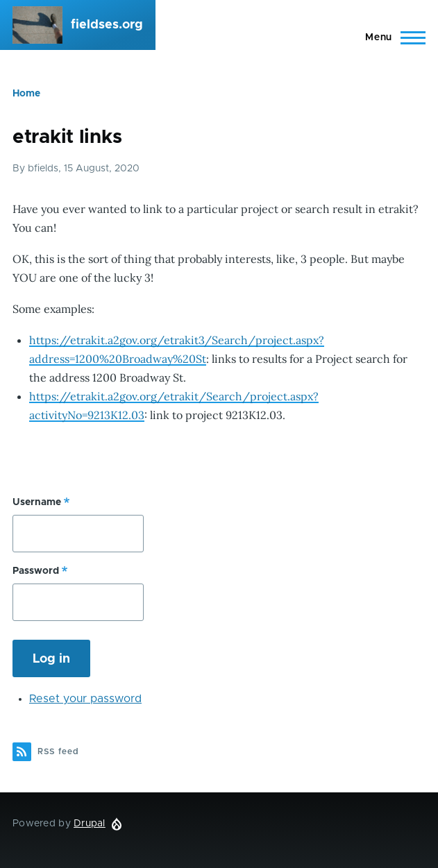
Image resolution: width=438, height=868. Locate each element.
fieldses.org (107, 25)
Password (36, 571)
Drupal (90, 824)
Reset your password (85, 699)
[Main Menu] (391, 37)
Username (37, 502)
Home (26, 94)
